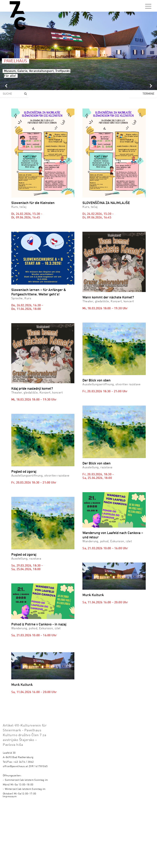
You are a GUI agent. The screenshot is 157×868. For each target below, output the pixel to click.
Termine (148, 94)
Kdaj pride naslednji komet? (32, 389)
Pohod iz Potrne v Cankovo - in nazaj (39, 625)
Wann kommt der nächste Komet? (108, 298)
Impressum (10, 860)
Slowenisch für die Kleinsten (33, 203)
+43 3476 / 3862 (24, 825)
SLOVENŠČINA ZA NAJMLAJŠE (106, 203)
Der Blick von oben (97, 381)
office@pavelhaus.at (16, 830)
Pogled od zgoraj (24, 472)
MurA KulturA (93, 595)
